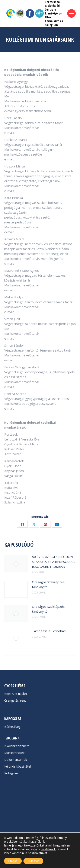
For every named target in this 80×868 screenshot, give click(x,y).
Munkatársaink (14, 753)
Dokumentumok (16, 760)
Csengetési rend (15, 700)
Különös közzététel (17, 766)
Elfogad (13, 861)
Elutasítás (33, 861)
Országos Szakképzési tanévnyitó (49, 584)
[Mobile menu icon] (71, 13)
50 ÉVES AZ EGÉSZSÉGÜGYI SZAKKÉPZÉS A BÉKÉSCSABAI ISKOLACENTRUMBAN (54, 562)
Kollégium (11, 773)
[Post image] (16, 564)
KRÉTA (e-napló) (16, 694)
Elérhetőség (12, 727)
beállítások (48, 849)
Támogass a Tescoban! (49, 631)
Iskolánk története (17, 746)
